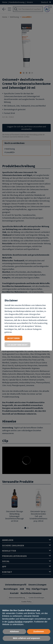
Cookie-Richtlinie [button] (15, 622)
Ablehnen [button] (14, 631)
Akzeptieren (13, 338)
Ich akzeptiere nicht (17, 345)
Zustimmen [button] (39, 631)
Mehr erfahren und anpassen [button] (26, 638)
